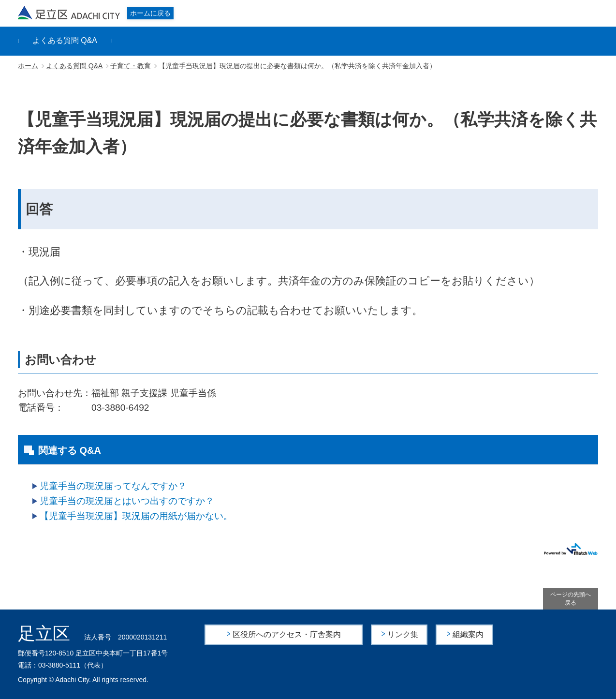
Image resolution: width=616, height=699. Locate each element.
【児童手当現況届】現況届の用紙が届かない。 (136, 516)
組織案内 (468, 634)
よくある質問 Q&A (65, 40)
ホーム (28, 66)
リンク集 (403, 634)
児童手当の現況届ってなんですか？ (113, 486)
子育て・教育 (131, 66)
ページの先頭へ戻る (571, 599)
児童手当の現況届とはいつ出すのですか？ (127, 501)
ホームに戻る (150, 13)
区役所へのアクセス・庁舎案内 (287, 634)
